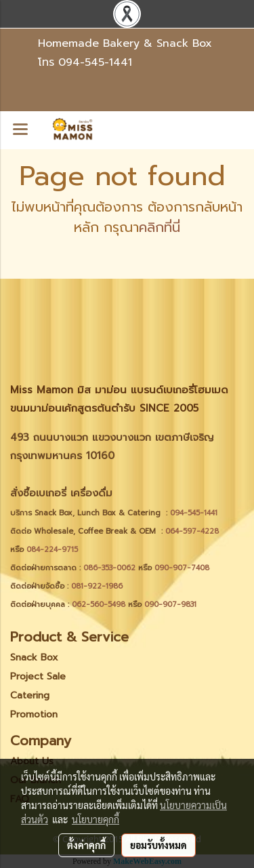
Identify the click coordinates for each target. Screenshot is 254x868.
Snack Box (34, 657)
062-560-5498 (99, 605)
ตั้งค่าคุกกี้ (86, 845)
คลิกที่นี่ (160, 227)
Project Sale (38, 676)
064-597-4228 (192, 531)
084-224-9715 (52, 550)
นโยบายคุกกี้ (96, 819)
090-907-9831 (170, 605)
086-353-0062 (109, 568)
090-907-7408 (183, 568)
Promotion (34, 714)
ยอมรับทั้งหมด (158, 845)
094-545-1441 (95, 62)
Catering (30, 695)
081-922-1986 (97, 586)
